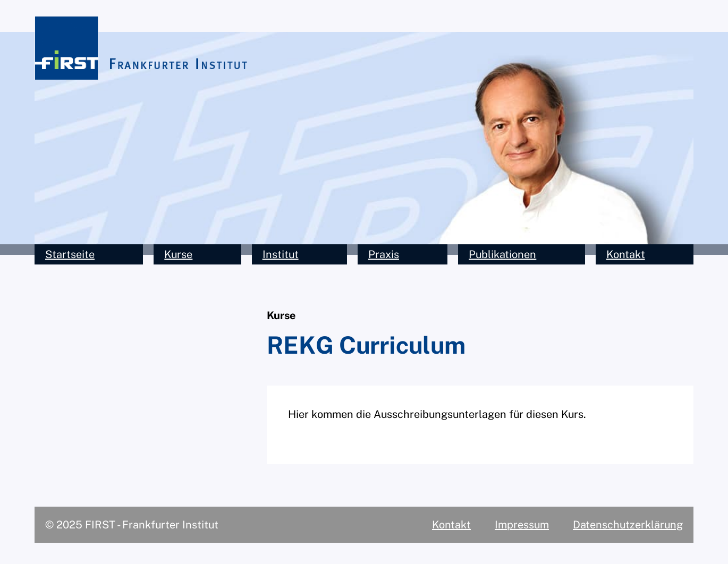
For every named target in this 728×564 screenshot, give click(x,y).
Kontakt (626, 254)
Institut (281, 254)
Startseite (70, 254)
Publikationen (502, 254)
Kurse (178, 254)
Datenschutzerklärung (628, 525)
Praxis (384, 254)
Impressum (522, 525)
